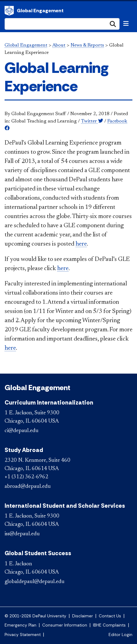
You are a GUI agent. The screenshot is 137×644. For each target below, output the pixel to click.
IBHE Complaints (109, 625)
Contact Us (110, 616)
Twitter (92, 121)
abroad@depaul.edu (28, 487)
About (59, 45)
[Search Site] (62, 24)
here (81, 244)
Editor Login (120, 635)
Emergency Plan (20, 625)
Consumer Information (65, 625)
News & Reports (87, 45)
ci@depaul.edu (22, 431)
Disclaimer (83, 616)
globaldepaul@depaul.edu (35, 582)
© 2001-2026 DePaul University (35, 616)
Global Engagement (9, 11)
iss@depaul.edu (22, 534)
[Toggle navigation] (126, 24)
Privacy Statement (23, 635)
